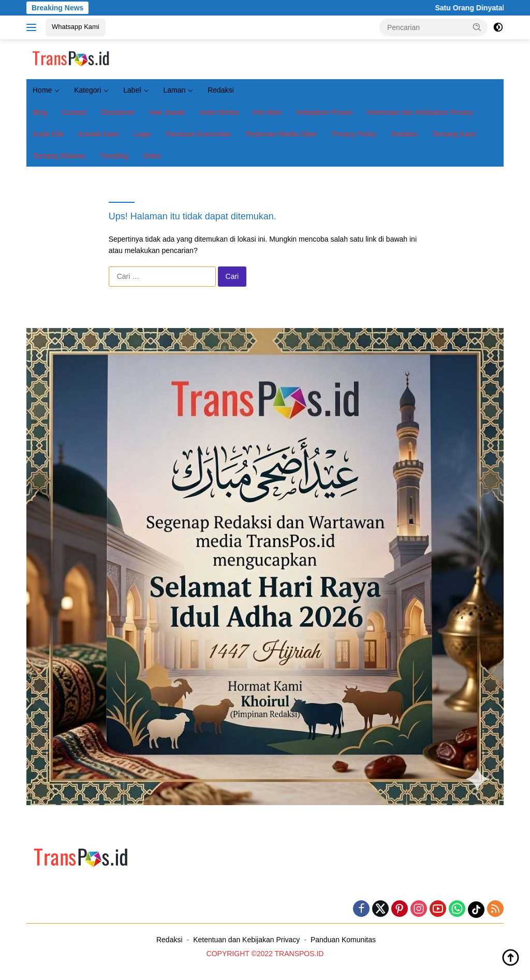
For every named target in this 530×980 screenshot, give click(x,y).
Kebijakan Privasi (324, 112)
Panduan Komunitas (198, 134)
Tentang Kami (454, 134)
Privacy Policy (354, 134)
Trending (114, 156)
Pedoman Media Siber (281, 134)
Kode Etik (48, 134)
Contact (74, 112)
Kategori (87, 90)
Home (42, 90)
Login (142, 134)
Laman (174, 90)
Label (132, 90)
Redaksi (221, 90)
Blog (40, 112)
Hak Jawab (167, 112)
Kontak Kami (99, 134)
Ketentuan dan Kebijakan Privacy (420, 112)
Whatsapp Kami (76, 27)
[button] (477, 27)
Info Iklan (267, 112)
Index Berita (219, 112)
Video (152, 156)
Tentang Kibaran (59, 156)
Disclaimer (118, 112)
